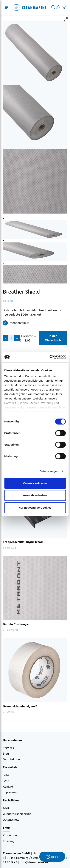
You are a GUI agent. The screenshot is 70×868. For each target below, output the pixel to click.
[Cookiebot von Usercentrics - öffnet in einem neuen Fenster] (50, 357)
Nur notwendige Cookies (35, 508)
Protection (10, 835)
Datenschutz (11, 819)
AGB (6, 808)
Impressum (10, 792)
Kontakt (8, 786)
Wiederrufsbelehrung (17, 814)
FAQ (6, 781)
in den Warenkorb (53, 338)
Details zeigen (49, 471)
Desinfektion (11, 759)
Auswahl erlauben (35, 495)
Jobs (6, 775)
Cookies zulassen (35, 483)
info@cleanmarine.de (34, 862)
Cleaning (9, 841)
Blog (6, 753)
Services (8, 748)
